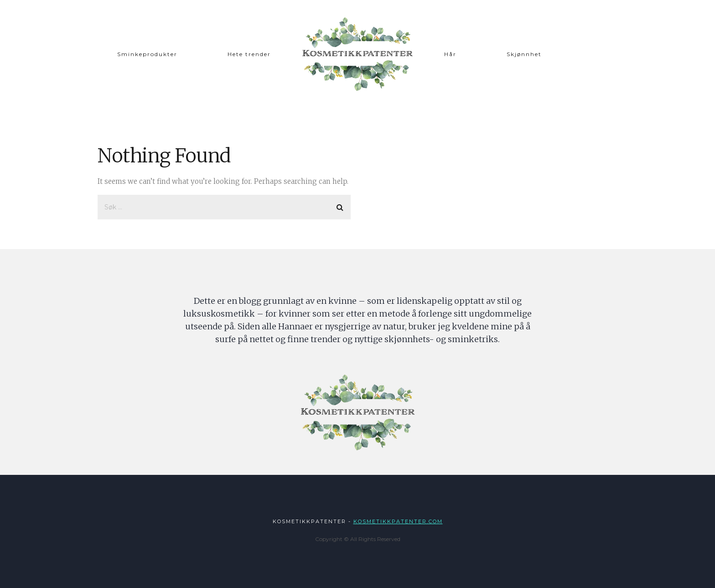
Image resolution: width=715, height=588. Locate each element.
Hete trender (249, 54)
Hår (450, 54)
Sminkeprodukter (147, 54)
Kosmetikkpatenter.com (398, 521)
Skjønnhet (524, 54)
